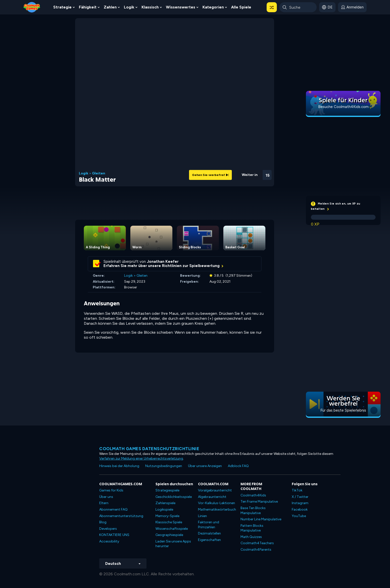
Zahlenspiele (165, 503)
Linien (202, 516)
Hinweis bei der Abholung (119, 466)
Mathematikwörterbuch (217, 509)
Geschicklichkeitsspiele (174, 497)
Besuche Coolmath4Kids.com (343, 107)
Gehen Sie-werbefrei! (210, 175)
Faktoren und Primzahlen (209, 525)
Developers (108, 529)
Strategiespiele (167, 490)
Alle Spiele (241, 7)
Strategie (62, 7)
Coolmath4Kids (253, 495)
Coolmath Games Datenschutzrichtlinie (149, 449)
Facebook (300, 509)
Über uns (106, 497)
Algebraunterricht (212, 497)
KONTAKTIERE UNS (114, 535)
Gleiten (99, 173)
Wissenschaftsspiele (172, 529)
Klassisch (150, 7)
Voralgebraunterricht (215, 490)
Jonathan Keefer (163, 262)
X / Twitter (300, 497)
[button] (272, 7)
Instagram (300, 503)
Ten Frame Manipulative (259, 502)
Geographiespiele (169, 535)
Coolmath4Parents (256, 550)
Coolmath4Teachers (257, 543)
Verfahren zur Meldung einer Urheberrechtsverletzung (141, 458)
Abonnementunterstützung (121, 516)
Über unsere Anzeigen (205, 466)
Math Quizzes (251, 537)
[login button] (352, 7)
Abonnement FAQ (113, 509)
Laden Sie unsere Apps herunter (173, 544)
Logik (129, 7)
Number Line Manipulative (261, 519)
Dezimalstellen (209, 533)
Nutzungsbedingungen (164, 466)
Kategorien (213, 7)
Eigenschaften (209, 540)
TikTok (297, 490)
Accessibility (109, 541)
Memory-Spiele (167, 516)
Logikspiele (164, 509)
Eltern (104, 503)
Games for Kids (111, 490)
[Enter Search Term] (298, 7)
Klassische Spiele (169, 522)
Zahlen (110, 7)
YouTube (299, 516)
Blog (103, 522)
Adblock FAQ (238, 466)
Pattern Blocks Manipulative (252, 528)
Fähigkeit (88, 7)
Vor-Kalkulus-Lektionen (217, 503)
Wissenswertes (181, 7)
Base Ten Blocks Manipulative (253, 510)
